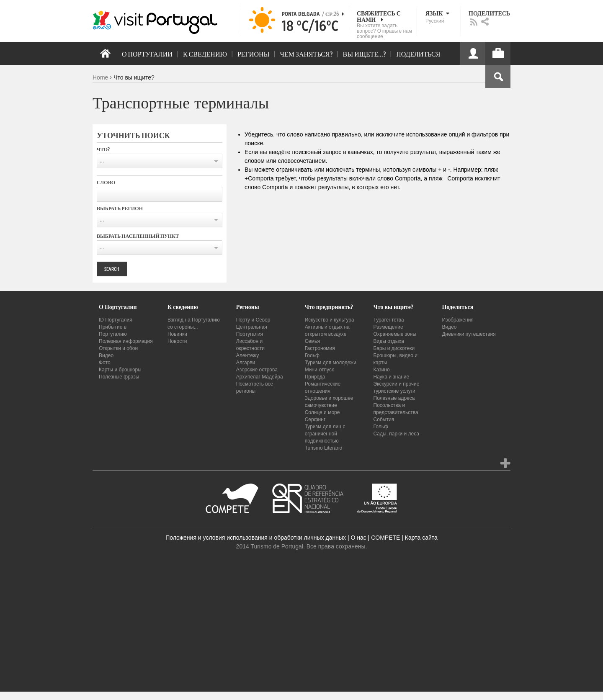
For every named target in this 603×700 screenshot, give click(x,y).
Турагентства (389, 320)
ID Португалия (116, 320)
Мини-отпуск (320, 370)
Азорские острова (257, 370)
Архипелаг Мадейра (260, 377)
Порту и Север (253, 320)
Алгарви (246, 363)
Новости (177, 341)
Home (100, 77)
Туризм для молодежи (331, 363)
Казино (382, 370)
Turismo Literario (324, 448)
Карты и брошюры (120, 370)
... (102, 161)
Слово (106, 183)
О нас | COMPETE (375, 538)
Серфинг (315, 419)
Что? (103, 149)
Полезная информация (126, 341)
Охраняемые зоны (395, 334)
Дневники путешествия (469, 334)
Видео (106, 355)
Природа (315, 377)
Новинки (177, 334)
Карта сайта (421, 538)
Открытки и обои (118, 348)
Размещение (388, 327)
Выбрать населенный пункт (138, 236)
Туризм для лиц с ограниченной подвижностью (325, 434)
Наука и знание (392, 377)
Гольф (312, 355)
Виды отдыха (389, 341)
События (384, 419)
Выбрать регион (120, 208)
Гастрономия (320, 348)
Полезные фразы (119, 377)
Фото (105, 363)
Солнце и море (322, 412)
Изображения (457, 320)
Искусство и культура (330, 320)
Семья (312, 341)
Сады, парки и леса (396, 434)
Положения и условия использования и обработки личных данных (256, 538)
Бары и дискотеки (394, 348)
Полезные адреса (394, 398)
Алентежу (247, 355)
